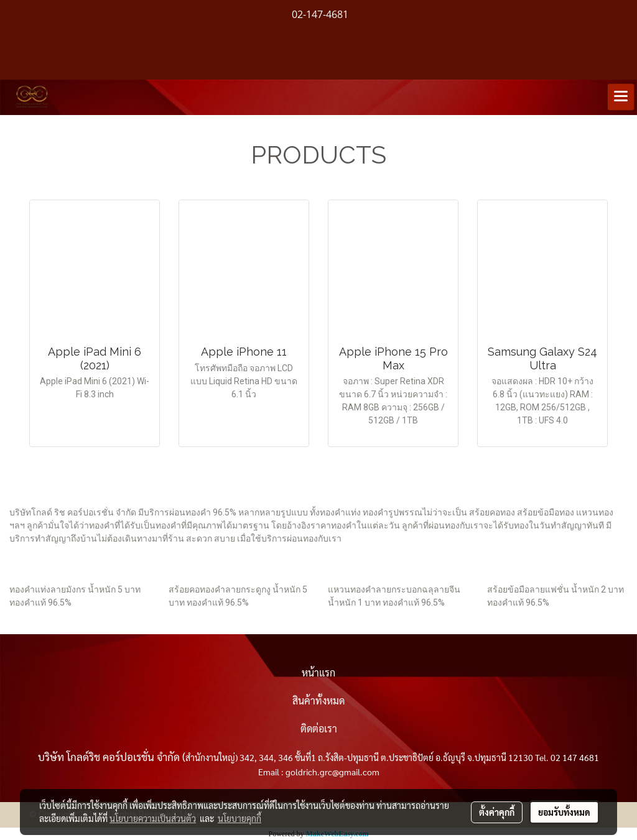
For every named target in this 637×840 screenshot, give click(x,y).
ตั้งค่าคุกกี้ (497, 812)
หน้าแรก (318, 672)
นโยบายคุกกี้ (239, 818)
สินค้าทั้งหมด (318, 700)
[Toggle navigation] (621, 97)
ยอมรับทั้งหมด (564, 812)
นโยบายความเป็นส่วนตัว (153, 818)
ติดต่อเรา (319, 728)
